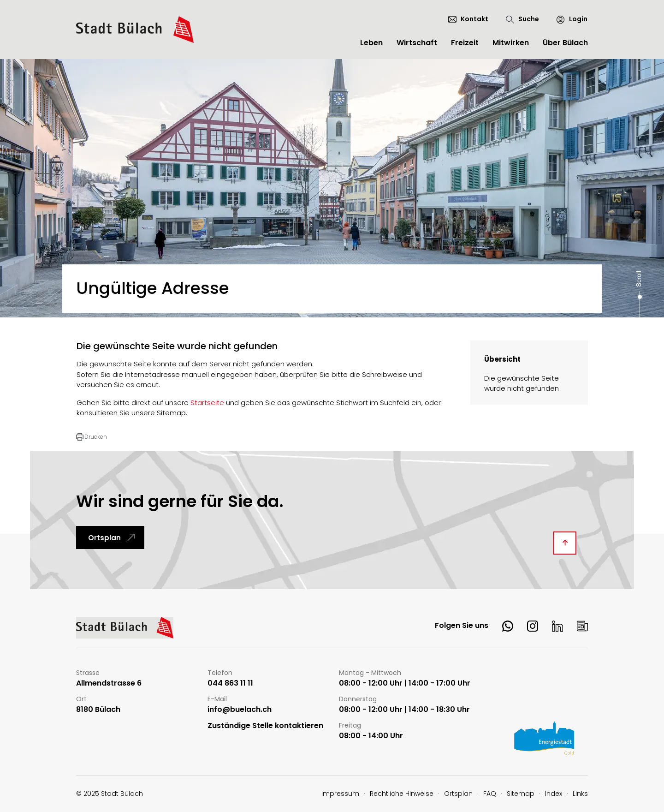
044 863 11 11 (230, 684)
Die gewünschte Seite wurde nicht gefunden (522, 383)
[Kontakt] (468, 19)
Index (554, 794)
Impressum (340, 794)
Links (580, 794)
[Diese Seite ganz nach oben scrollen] (565, 543)
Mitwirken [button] (511, 43)
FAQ (490, 794)
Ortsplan (104, 538)
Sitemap (521, 794)
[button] (92, 437)
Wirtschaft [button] (417, 43)
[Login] (568, 19)
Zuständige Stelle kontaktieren (265, 726)
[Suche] (522, 19)
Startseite (207, 403)
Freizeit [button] (465, 43)
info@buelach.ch (240, 710)
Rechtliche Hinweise (402, 794)
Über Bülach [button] (565, 43)
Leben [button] (371, 43)
